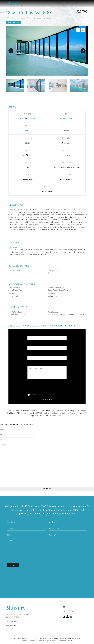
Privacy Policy (61, 394)
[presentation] (44, 387)
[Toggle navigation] (87, 4)
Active (28, 131)
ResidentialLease (14, 22)
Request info (47, 400)
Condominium (66, 118)
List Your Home (68, 612)
